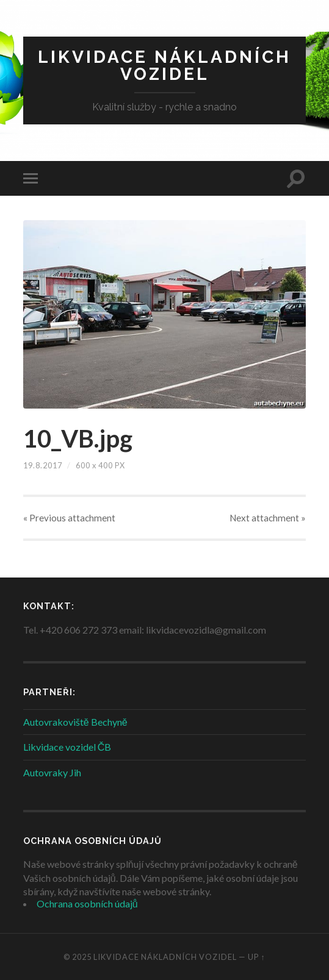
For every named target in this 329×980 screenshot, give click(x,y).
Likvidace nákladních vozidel (164, 66)
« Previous (69, 518)
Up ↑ (256, 957)
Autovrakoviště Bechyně (75, 722)
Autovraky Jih (52, 772)
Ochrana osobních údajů (87, 903)
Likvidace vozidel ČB (67, 747)
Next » (268, 518)
